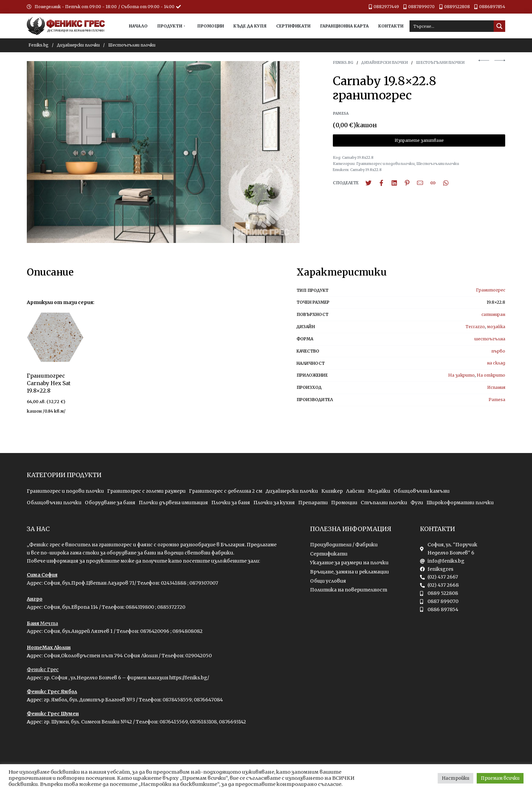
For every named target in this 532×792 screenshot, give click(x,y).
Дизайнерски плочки (78, 45)
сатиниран (493, 314)
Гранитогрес (491, 290)
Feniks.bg (39, 45)
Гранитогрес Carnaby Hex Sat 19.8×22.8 (49, 383)
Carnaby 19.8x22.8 (366, 170)
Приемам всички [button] (500, 778)
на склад (496, 363)
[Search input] (452, 26)
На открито (491, 375)
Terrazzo (475, 327)
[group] (55, 337)
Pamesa (497, 400)
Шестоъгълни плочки (132, 45)
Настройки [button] (455, 778)
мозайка (496, 327)
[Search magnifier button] (499, 26)
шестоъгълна (490, 339)
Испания (496, 387)
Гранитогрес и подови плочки (385, 164)
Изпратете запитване (419, 140)
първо (498, 351)
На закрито (461, 375)
